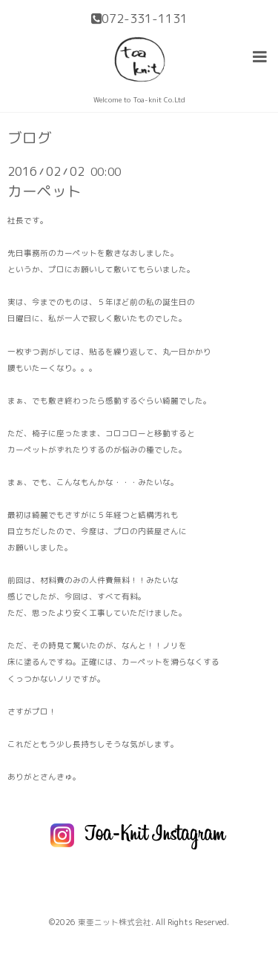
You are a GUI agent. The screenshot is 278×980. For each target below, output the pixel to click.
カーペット (44, 191)
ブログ (30, 138)
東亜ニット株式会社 (115, 922)
